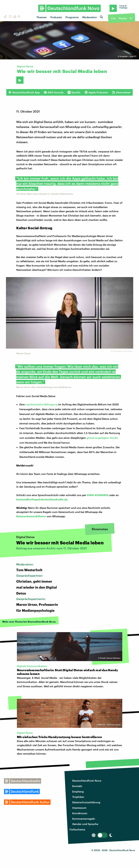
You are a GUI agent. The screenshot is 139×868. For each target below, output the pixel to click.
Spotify (74, 92)
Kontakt (77, 786)
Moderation (90, 17)
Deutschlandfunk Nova (87, 781)
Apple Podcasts (96, 92)
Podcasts (56, 17)
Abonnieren (121, 92)
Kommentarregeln (84, 819)
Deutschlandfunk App (24, 92)
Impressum (79, 808)
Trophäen (78, 797)
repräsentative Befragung (41, 404)
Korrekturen (80, 813)
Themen (42, 17)
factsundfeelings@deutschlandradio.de (42, 499)
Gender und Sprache (85, 824)
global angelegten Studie (102, 438)
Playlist (123, 18)
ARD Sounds (54, 92)
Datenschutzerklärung (86, 802)
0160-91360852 (98, 495)
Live (113, 18)
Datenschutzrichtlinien (31, 516)
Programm (72, 17)
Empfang (78, 791)
